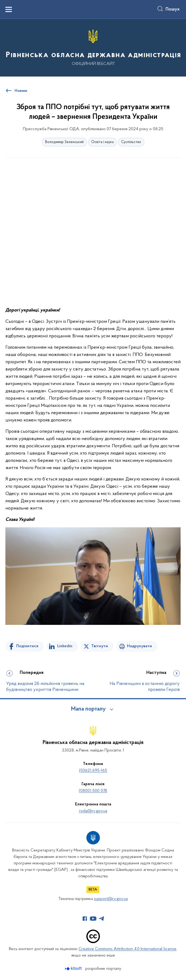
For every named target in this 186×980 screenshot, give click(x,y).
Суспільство (131, 142)
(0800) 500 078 (93, 791)
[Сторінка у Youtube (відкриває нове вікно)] (93, 919)
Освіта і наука (102, 142)
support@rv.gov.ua (111, 899)
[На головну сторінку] (93, 47)
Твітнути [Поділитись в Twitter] (100, 646)
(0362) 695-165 (93, 771)
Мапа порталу (88, 709)
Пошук (173, 9)
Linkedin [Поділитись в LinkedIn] (65, 646)
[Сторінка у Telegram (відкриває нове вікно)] (102, 919)
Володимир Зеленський (64, 142)
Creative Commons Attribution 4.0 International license (127, 949)
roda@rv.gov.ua (93, 811)
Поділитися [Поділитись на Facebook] (27, 646)
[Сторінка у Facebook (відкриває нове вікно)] (85, 919)
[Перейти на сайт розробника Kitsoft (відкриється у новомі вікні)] (74, 969)
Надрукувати (139, 646)
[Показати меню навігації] (9, 9)
